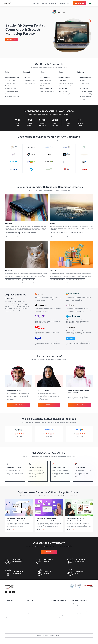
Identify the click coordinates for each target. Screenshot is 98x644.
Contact (7, 616)
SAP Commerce (31, 610)
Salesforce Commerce (33, 608)
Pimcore (29, 618)
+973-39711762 (49, 571)
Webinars (7, 612)
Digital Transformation (55, 621)
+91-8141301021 (80, 571)
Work (69, 3)
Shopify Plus (30, 612)
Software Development (56, 623)
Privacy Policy (8, 614)
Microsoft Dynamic (32, 631)
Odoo (29, 627)
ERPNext (30, 625)
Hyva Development (55, 612)
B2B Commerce (54, 606)
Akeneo (29, 621)
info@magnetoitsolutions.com (22, 596)
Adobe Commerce (32, 606)
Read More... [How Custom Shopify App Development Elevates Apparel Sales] (70, 530)
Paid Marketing (76, 608)
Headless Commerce (55, 608)
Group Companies (9, 606)
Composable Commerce (56, 610)
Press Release (8, 621)
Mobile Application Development (58, 625)
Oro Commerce (31, 616)
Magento (30, 604)
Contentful (30, 623)
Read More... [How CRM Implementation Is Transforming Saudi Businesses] (40, 530)
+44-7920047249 (80, 560)
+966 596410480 (18, 571)
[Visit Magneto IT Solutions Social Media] (6, 593)
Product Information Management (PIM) (59, 616)
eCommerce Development (56, 629)
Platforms (44, 3)
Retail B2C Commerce (55, 604)
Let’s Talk (19, 405)
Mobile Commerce (54, 614)
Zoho (29, 629)
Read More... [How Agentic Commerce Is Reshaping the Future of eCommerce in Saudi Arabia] (10, 530)
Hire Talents (53, 3)
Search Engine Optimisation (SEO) (81, 606)
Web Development (54, 627)
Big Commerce (31, 614)
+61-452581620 (49, 560)
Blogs (6, 618)
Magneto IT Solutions (42, 637)
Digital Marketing (77, 604)
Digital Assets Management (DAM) (58, 618)
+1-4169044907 (18, 560)
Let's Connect (12, 39)
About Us (7, 604)
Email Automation (77, 610)
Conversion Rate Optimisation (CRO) (81, 612)
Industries (62, 3)
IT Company (53, 631)
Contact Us (80, 3)
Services (36, 3)
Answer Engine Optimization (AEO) (81, 614)
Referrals (7, 610)
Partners (7, 608)
